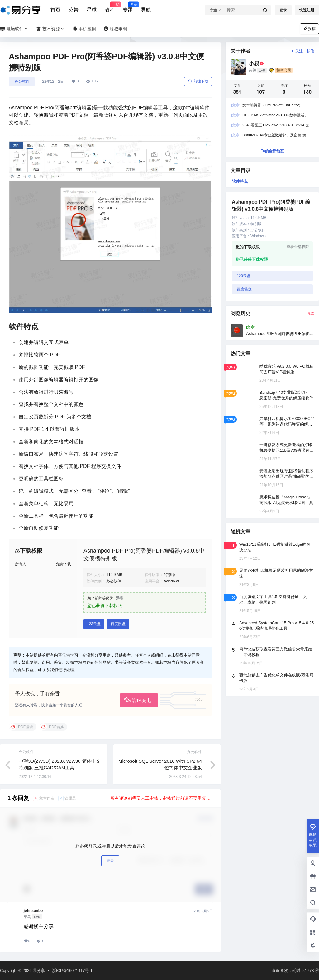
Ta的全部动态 (272, 151)
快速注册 (307, 10)
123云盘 (94, 624)
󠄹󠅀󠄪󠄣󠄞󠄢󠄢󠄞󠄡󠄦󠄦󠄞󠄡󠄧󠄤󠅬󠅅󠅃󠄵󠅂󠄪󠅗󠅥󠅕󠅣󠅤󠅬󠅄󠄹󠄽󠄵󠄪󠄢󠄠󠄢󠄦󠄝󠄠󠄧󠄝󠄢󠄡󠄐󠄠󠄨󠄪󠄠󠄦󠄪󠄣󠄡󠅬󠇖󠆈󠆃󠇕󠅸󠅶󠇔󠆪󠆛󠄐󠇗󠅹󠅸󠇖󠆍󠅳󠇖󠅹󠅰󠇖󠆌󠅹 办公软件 (22, 82)
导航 (146, 10)
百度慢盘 (118, 624)
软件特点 (240, 181)
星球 (92, 10)
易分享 (38, 971)
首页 (55, 10)
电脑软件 (14, 29)
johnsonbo (33, 911)
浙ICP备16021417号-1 (72, 971)
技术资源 (50, 29)
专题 (128, 7)
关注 (297, 51)
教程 (110, 7)
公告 (74, 10)
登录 (283, 10)
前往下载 (198, 82)
